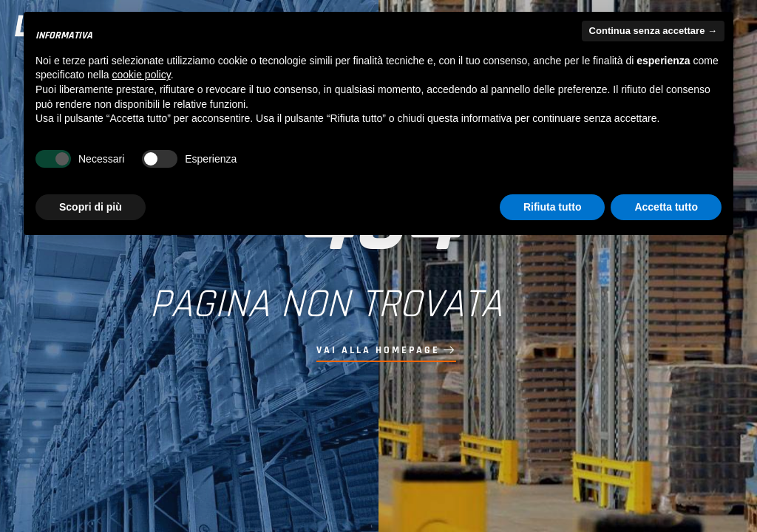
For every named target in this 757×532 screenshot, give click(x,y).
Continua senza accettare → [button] (653, 31)
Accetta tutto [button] (666, 207)
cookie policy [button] (142, 75)
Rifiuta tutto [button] (553, 207)
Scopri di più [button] (91, 207)
